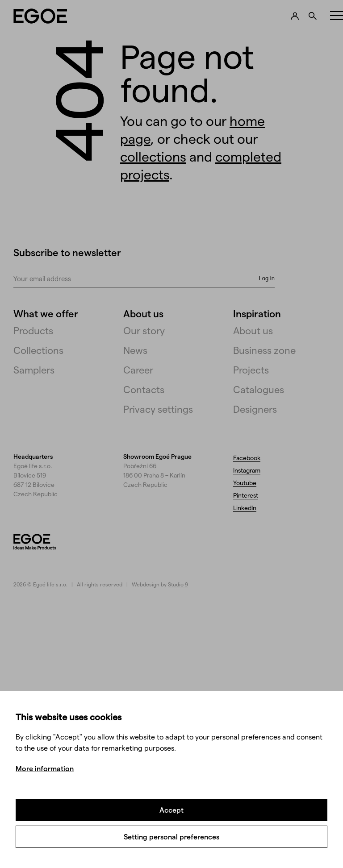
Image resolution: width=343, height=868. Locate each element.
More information (45, 768)
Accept (171, 810)
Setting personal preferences (171, 837)
